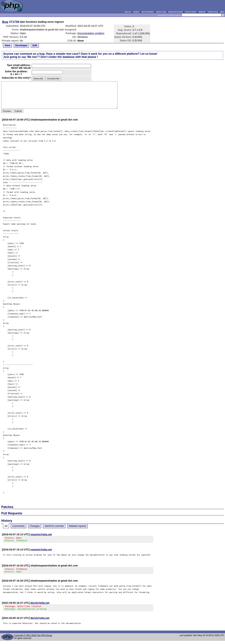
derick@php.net (40, 605)
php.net (128, 12)
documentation (148, 12)
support (136, 12)
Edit (35, 45)
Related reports (77, 526)
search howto (191, 12)
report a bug (161, 12)
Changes (35, 526)
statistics (202, 12)
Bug (5, 22)
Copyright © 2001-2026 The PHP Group (33, 639)
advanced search (176, 12)
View (7, 45)
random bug (213, 12)
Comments (18, 526)
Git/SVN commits (54, 526)
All (6, 526)
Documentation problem (91, 33)
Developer (21, 45)
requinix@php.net (41, 534)
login (222, 12)
